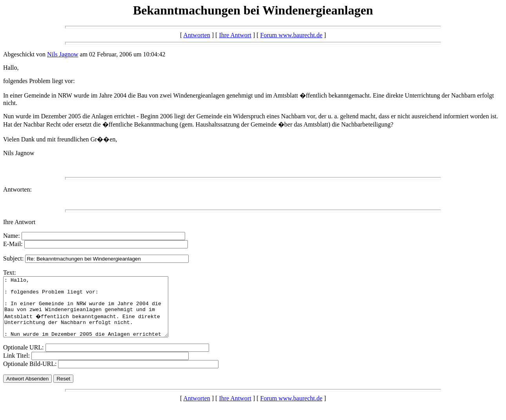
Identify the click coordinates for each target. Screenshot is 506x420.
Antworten (197, 35)
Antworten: (17, 189)
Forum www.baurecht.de (291, 35)
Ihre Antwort (235, 35)
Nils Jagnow (63, 54)
